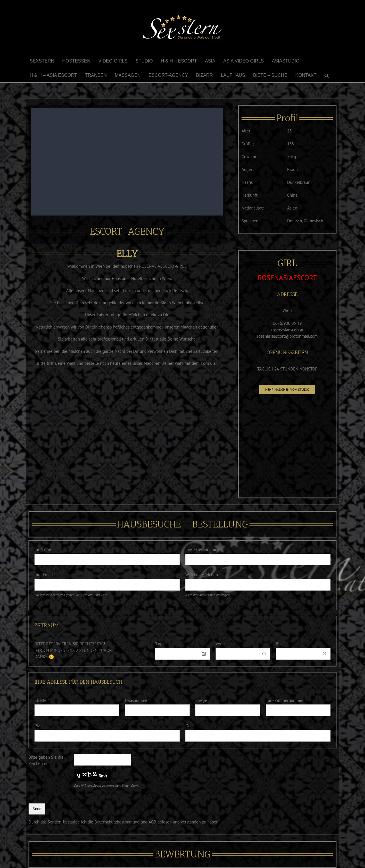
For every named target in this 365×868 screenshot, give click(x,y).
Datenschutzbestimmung (117, 822)
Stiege (201, 700)
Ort (190, 726)
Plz (39, 726)
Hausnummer (138, 700)
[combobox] (182, 654)
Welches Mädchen (203, 575)
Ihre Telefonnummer (205, 549)
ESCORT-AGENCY (127, 231)
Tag (160, 644)
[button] (327, 75)
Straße (42, 700)
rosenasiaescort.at (287, 330)
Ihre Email (45, 575)
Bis (280, 644)
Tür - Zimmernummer (286, 700)
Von (220, 644)
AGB (152, 822)
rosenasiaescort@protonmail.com (287, 336)
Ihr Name (44, 549)
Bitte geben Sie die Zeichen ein (46, 760)
